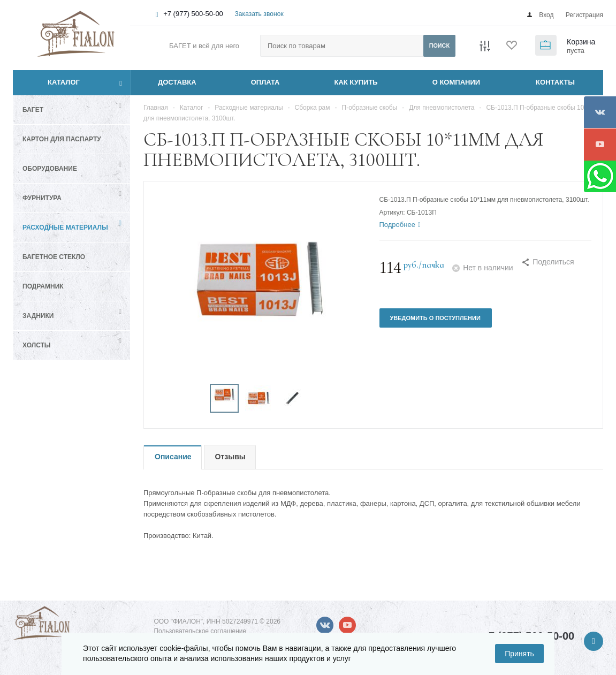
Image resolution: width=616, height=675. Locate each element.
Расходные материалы (65, 227)
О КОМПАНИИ (456, 82)
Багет (33, 110)
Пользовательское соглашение (200, 631)
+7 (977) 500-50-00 (193, 14)
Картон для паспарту (62, 139)
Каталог (52, 82)
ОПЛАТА (265, 82)
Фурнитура (42, 198)
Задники (38, 316)
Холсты (37, 345)
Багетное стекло (54, 257)
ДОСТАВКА (177, 82)
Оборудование (50, 169)
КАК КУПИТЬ (356, 82)
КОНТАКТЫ (555, 82)
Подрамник (43, 286)
